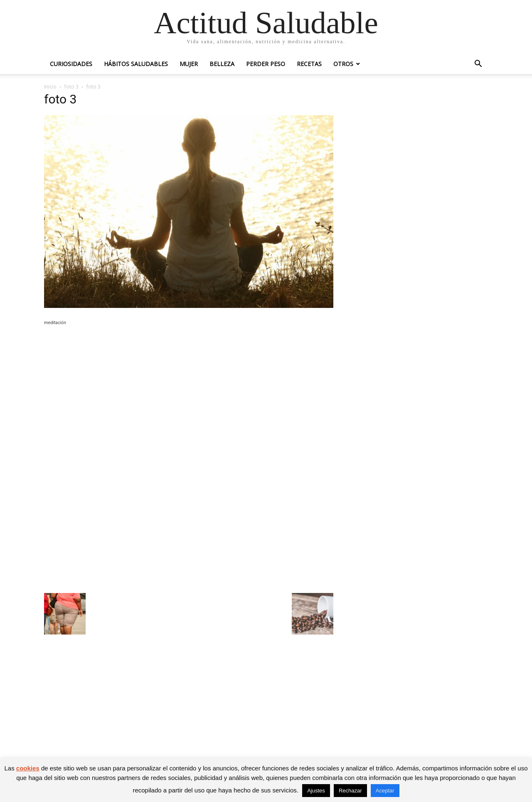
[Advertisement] (189, 393)
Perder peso (266, 64)
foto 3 (71, 87)
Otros (343, 64)
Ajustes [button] (316, 791)
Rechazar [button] (350, 791)
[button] (478, 65)
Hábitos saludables (136, 64)
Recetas (309, 64)
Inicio (50, 87)
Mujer (189, 64)
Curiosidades (71, 64)
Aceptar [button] (385, 791)
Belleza (222, 64)
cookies (28, 768)
